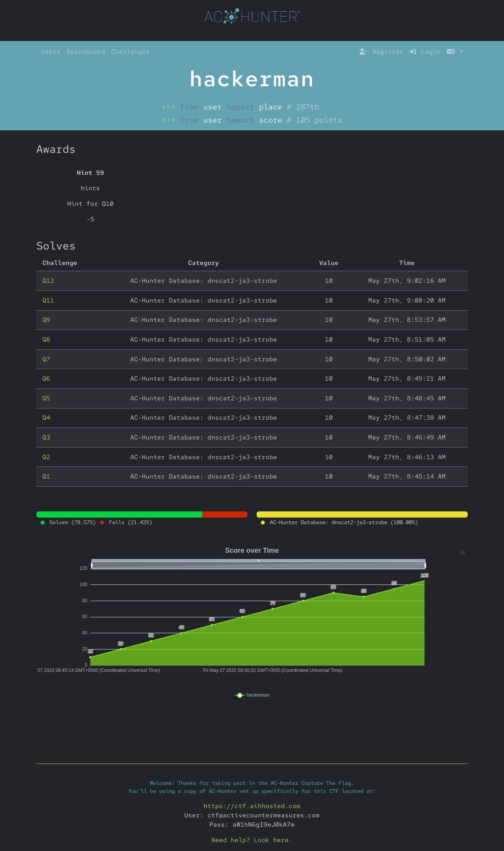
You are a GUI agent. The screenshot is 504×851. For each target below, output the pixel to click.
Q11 (48, 300)
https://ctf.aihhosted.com (252, 806)
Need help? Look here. (252, 840)
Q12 (48, 281)
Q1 (46, 476)
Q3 (46, 437)
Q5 (46, 398)
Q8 (46, 339)
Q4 (46, 418)
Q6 (46, 379)
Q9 (46, 320)
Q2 (46, 457)
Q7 (46, 359)
